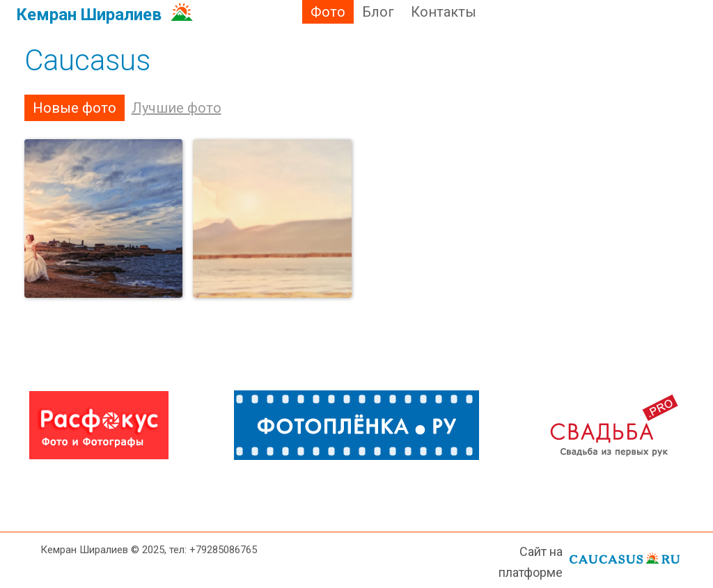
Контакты (444, 12)
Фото (328, 12)
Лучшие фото (177, 108)
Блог (378, 12)
